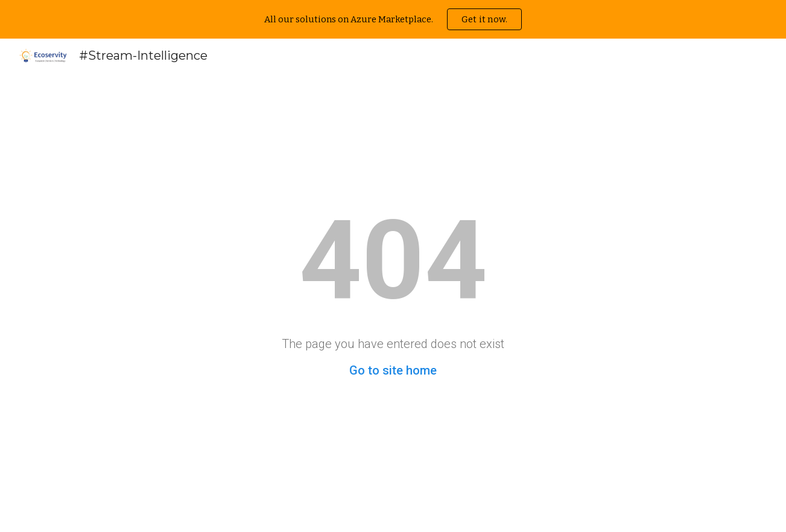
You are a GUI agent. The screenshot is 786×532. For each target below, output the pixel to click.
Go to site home (393, 370)
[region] (393, 19)
